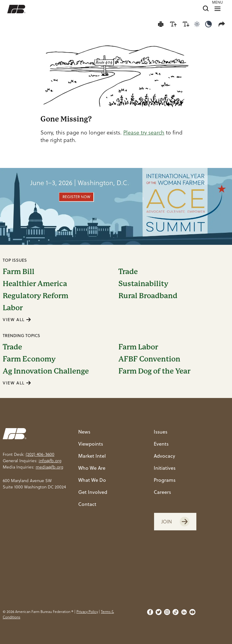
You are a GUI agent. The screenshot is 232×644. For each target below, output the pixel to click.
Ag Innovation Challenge (46, 371)
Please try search (144, 133)
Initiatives (165, 468)
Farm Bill (19, 272)
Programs (165, 480)
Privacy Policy (87, 612)
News (84, 432)
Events (161, 444)
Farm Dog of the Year (154, 371)
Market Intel (92, 456)
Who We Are (92, 468)
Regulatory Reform (35, 296)
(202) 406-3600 (40, 454)
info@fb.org (50, 461)
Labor (13, 308)
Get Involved (93, 492)
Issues (161, 432)
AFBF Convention (149, 359)
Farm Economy (29, 359)
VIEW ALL (17, 319)
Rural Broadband (148, 296)
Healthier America (35, 284)
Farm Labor (138, 347)
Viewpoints (91, 444)
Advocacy (164, 456)
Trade (128, 272)
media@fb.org (49, 467)
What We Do (92, 480)
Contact (87, 504)
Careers (162, 492)
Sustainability (143, 284)
